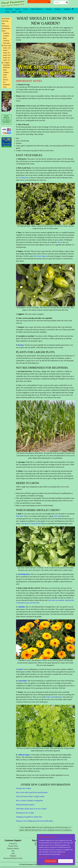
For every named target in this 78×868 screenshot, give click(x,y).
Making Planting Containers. (25, 805)
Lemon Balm (22, 681)
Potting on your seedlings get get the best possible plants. (35, 821)
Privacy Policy (13, 846)
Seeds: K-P (7, 55)
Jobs (13, 853)
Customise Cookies (66, 861)
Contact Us (13, 844)
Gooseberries (6, 28)
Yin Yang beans (24, 178)
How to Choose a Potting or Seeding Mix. (30, 801)
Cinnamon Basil (36, 523)
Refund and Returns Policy (13, 858)
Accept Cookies (51, 861)
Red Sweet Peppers (40, 256)
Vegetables (67, 9)
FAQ (13, 851)
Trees (5, 87)
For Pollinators (7, 83)
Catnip (7, 12)
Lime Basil (24, 523)
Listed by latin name (6, 42)
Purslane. (21, 345)
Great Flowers (6, 78)
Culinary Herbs (6, 74)
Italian (60, 697)
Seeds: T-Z (7, 60)
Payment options (13, 849)
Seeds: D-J (7, 53)
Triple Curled (51, 697)
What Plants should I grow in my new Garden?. (31, 809)
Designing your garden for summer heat (29, 817)
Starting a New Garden (24, 788)
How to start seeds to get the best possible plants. (32, 792)
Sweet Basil (58, 516)
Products (58, 9)
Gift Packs (5, 21)
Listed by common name (6, 36)
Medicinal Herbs (6, 69)
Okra (59, 242)
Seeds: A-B (7, 48)
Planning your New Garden (25, 813)
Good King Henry (24, 574)
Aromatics (49, 9)
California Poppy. (24, 755)
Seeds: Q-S (7, 58)
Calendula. (21, 607)
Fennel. (20, 669)
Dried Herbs (9, 9)
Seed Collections (5, 25)
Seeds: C (6, 50)
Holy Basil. (20, 516)
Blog (20, 12)
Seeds (18, 9)
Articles (14, 12)
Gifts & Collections (37, 9)
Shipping (13, 856)
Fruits (26, 9)
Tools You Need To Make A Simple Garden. (30, 796)
